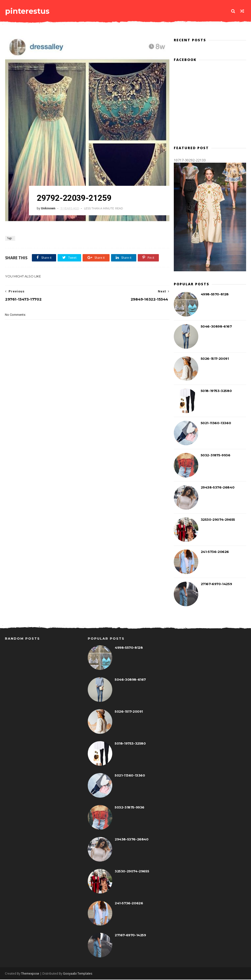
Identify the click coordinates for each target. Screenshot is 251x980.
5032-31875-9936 (216, 455)
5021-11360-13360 (216, 423)
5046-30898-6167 (216, 327)
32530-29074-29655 (218, 520)
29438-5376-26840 (218, 488)
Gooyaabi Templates (78, 974)
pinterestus (27, 11)
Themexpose (30, 974)
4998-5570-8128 (215, 294)
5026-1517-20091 (215, 359)
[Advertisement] (94, 411)
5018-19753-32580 (216, 391)
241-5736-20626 (215, 552)
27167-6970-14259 (216, 584)
